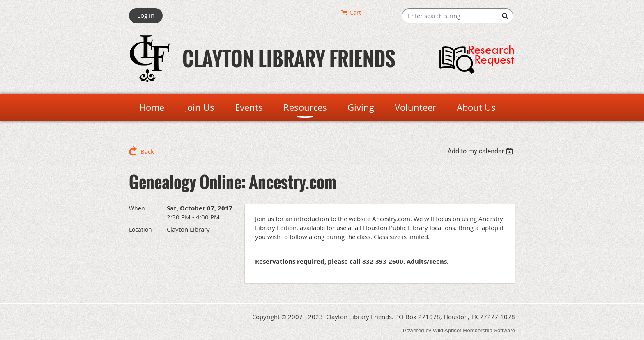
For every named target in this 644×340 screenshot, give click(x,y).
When (137, 208)
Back (147, 151)
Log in (146, 15)
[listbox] (481, 151)
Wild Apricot (447, 330)
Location (140, 229)
